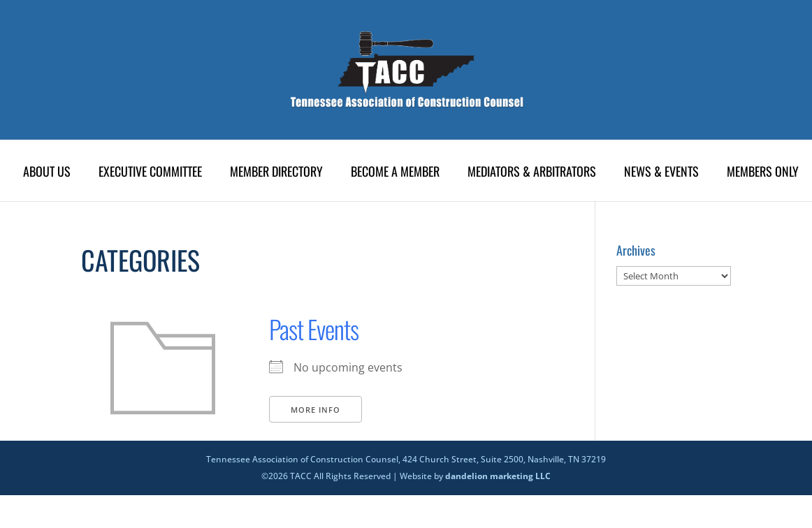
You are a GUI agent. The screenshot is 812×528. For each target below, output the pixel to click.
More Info (316, 410)
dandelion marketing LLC (498, 476)
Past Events (314, 329)
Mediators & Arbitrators (532, 173)
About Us (47, 173)
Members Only (763, 173)
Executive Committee (150, 173)
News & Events (661, 173)
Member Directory (276, 173)
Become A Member (395, 173)
